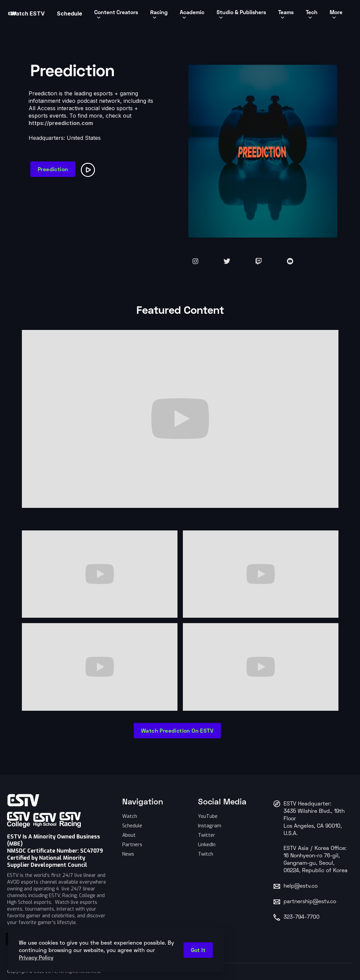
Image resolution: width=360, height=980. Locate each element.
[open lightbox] (89, 169)
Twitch (206, 854)
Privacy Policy (36, 957)
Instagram (210, 826)
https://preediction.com (61, 123)
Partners (132, 845)
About (129, 835)
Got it (198, 950)
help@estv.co (301, 886)
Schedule (132, 826)
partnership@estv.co (310, 902)
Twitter (207, 835)
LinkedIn (207, 845)
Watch (130, 816)
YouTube (208, 816)
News (128, 854)
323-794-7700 (302, 917)
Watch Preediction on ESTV (177, 730)
